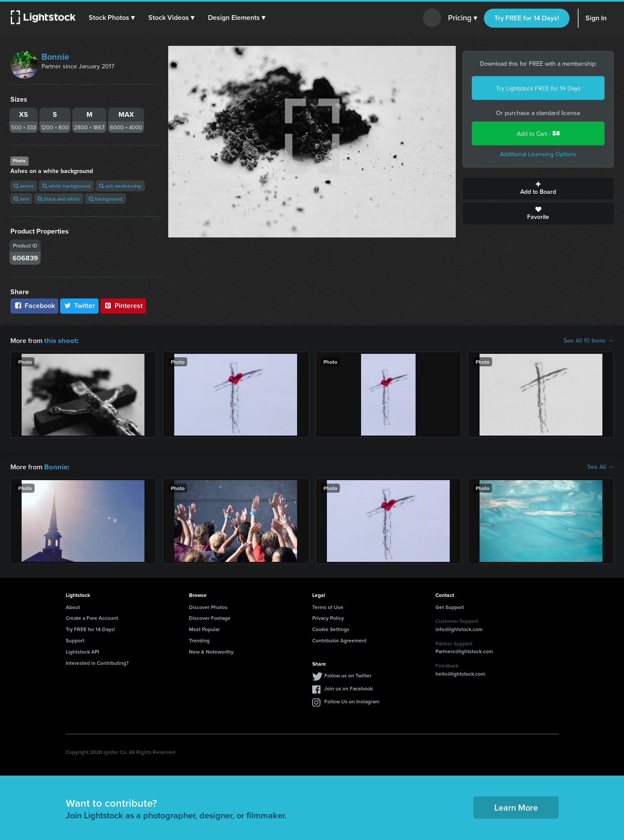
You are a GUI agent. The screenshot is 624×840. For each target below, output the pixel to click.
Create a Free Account (92, 617)
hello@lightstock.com (460, 673)
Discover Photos (208, 606)
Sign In (596, 18)
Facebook (34, 306)
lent (21, 199)
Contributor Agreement (339, 640)
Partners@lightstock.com (464, 650)
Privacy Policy (328, 617)
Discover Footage (210, 617)
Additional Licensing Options (538, 154)
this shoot (59, 340)
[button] (112, 18)
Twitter (80, 306)
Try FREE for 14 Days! (527, 18)
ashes (24, 186)
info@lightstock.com (459, 628)
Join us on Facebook (349, 688)
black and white (59, 199)
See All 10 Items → (589, 340)
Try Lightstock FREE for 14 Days (538, 88)
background (106, 199)
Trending (199, 640)
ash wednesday (120, 186)
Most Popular (204, 628)
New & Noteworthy (211, 651)
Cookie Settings (331, 628)
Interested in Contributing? (97, 662)
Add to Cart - (538, 133)
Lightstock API (82, 651)
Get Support (450, 606)
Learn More (516, 806)
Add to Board (538, 189)
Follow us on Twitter (348, 675)
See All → (600, 466)
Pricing (462, 18)
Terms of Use (328, 606)
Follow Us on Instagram (352, 701)
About (73, 606)
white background (66, 186)
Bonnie (55, 56)
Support (75, 640)
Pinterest (123, 306)
